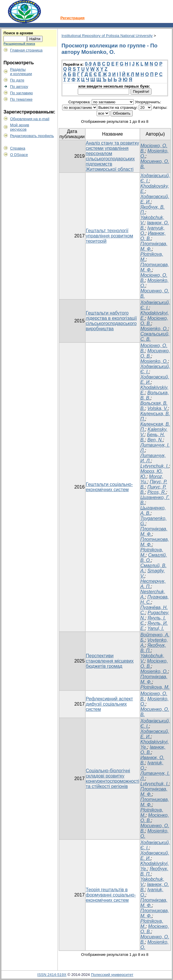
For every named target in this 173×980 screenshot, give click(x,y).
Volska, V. (158, 408)
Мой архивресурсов (20, 127)
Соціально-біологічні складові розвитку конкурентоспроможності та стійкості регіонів (113, 779)
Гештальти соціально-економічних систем (109, 487)
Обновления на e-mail (30, 119)
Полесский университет (112, 975)
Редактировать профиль (32, 136)
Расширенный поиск (19, 44)
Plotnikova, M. (155, 687)
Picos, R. (157, 492)
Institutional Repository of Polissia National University (107, 36)
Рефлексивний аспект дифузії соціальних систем (110, 704)
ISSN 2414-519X (52, 975)
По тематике (21, 99)
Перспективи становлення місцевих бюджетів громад (110, 661)
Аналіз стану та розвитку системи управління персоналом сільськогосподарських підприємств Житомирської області (113, 156)
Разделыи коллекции (21, 72)
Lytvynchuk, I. (155, 466)
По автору (19, 87)
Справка (18, 148)
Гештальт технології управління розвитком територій (110, 236)
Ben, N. (155, 440)
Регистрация (72, 18)
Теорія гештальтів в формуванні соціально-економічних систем (111, 895)
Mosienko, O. (154, 329)
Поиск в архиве (18, 33)
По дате (17, 80)
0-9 (88, 64)
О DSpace (19, 155)
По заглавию (22, 93)
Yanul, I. (156, 628)
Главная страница (26, 50)
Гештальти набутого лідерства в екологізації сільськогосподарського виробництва (111, 321)
